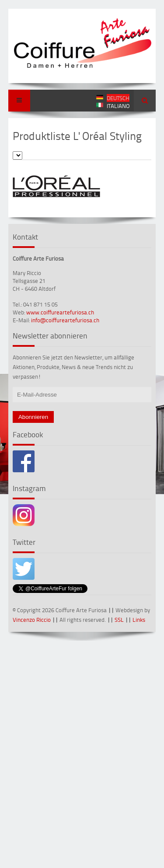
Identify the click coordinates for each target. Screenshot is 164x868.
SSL (119, 620)
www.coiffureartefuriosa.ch (60, 312)
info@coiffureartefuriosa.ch (65, 320)
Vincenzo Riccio (32, 620)
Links (139, 620)
